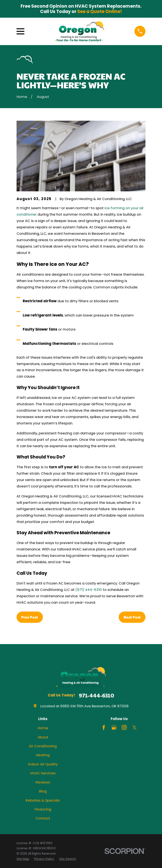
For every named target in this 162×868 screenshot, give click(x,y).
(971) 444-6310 (89, 590)
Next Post (132, 617)
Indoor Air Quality (43, 764)
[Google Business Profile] (114, 727)
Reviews (43, 782)
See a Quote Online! (100, 11)
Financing (43, 809)
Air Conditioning (43, 746)
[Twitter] (135, 727)
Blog (43, 791)
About (43, 737)
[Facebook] (104, 727)
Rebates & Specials (43, 800)
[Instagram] (124, 727)
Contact (43, 818)
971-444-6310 (96, 695)
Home (43, 728)
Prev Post (30, 617)
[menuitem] (23, 859)
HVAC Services (43, 773)
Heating (43, 755)
